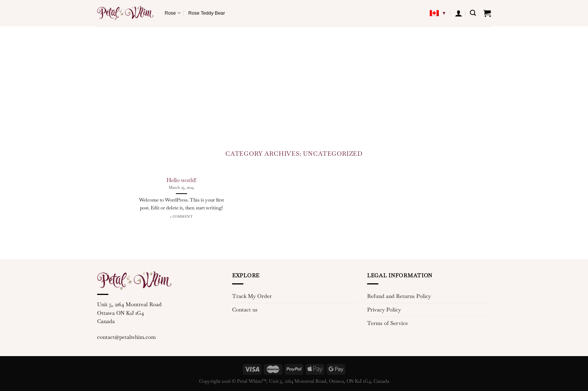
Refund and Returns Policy (399, 296)
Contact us (245, 310)
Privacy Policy (384, 310)
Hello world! (181, 180)
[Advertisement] (294, 83)
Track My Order (252, 296)
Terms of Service (388, 323)
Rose (173, 13)
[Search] (473, 13)
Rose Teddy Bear (207, 13)
